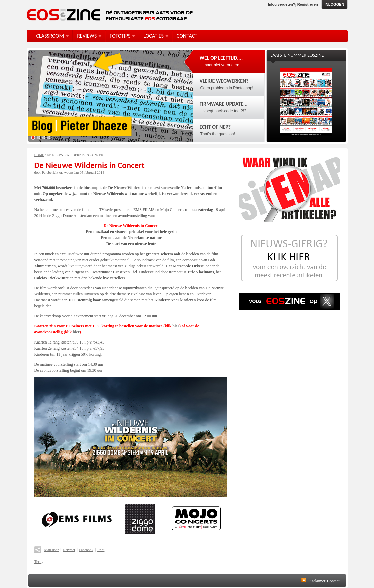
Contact (333, 581)
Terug (39, 562)
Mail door (52, 550)
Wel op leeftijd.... (221, 58)
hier (176, 326)
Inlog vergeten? (282, 4)
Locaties (153, 36)
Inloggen (334, 4)
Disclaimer (317, 581)
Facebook (86, 550)
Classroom (50, 36)
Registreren (308, 4)
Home (39, 155)
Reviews (87, 36)
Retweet (69, 550)
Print (101, 550)
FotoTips (120, 36)
